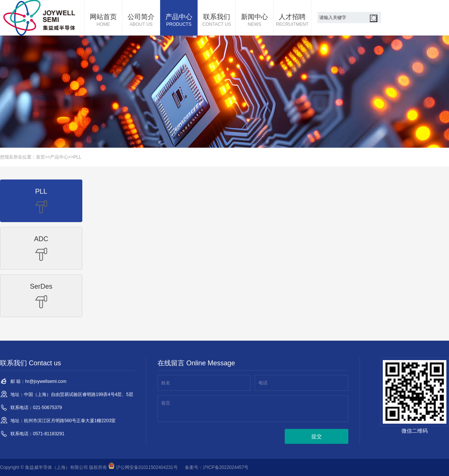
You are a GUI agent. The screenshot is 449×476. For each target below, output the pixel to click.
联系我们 (217, 21)
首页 (40, 157)
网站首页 (103, 21)
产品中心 (179, 21)
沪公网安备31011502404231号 (143, 467)
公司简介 (141, 21)
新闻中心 (254, 21)
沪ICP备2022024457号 (226, 467)
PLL (77, 157)
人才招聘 (292, 21)
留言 (166, 403)
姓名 (166, 383)
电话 (263, 383)
